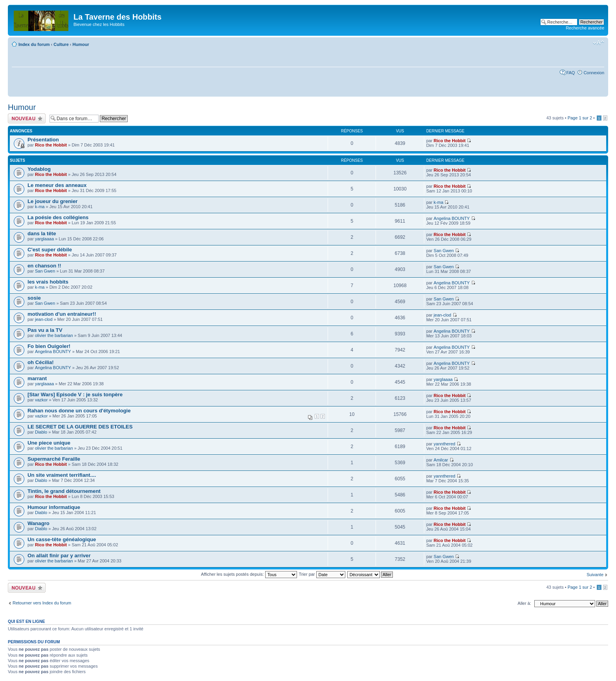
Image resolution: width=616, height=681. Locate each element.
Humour (81, 44)
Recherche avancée (585, 28)
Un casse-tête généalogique (62, 539)
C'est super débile (50, 250)
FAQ (570, 73)
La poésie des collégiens (58, 217)
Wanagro (38, 523)
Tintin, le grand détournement (64, 491)
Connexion (594, 73)
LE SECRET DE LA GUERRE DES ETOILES (80, 427)
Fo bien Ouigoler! (49, 346)
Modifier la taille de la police (599, 43)
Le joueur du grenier (53, 201)
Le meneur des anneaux (57, 185)
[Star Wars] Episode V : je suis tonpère (75, 395)
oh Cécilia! (41, 362)
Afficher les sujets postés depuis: (249, 574)
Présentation (43, 140)
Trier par (322, 574)
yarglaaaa (44, 239)
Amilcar (441, 460)
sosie (34, 298)
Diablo (41, 432)
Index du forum (34, 44)
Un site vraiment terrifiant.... (62, 475)
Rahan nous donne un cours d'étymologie (79, 411)
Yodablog (39, 169)
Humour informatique (54, 507)
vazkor (41, 400)
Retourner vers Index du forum (42, 603)
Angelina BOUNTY (452, 218)
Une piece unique (49, 443)
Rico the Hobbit (51, 145)
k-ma (40, 207)
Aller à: (524, 603)
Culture (61, 44)
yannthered (445, 444)
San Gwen (444, 251)
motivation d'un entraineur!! (62, 314)
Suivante (595, 575)
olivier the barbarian (54, 335)
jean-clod (44, 319)
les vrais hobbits (48, 282)
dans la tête (42, 233)
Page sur (580, 118)
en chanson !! (44, 266)
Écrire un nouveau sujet (27, 118)
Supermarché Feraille (54, 459)
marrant (37, 378)
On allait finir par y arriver (59, 556)
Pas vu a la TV (45, 330)
